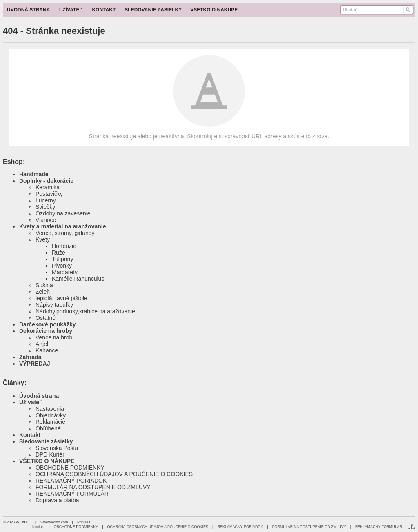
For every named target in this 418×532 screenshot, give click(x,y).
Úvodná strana (39, 396)
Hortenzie (64, 246)
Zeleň (43, 292)
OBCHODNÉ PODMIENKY (70, 468)
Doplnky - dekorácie (46, 181)
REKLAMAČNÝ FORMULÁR (72, 494)
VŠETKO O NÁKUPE (47, 461)
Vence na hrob (54, 337)
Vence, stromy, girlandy (65, 233)
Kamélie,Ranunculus (78, 279)
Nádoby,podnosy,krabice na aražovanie (85, 311)
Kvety (43, 239)
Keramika (48, 187)
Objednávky (51, 415)
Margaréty (65, 272)
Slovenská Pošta (57, 448)
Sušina (44, 285)
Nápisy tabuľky (54, 305)
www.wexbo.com (54, 522)
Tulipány (62, 259)
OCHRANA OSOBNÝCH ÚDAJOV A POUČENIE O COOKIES (114, 474)
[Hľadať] (408, 10)
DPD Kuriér (50, 454)
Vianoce (46, 220)
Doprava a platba (57, 500)
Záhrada (30, 357)
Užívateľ (30, 402)
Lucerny (46, 200)
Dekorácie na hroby (46, 331)
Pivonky (62, 266)
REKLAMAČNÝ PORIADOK (71, 481)
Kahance (47, 350)
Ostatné (46, 318)
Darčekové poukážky (48, 324)
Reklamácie (50, 422)
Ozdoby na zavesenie (63, 213)
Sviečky (45, 207)
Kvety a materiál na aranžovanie (62, 226)
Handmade (34, 174)
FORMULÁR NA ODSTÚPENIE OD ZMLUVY (93, 487)
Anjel (42, 344)
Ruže (59, 253)
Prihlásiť (84, 522)
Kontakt (30, 435)
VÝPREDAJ (34, 364)
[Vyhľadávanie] (377, 10)
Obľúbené (48, 428)
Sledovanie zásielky (46, 441)
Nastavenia (50, 409)
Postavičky (49, 194)
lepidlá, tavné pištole (61, 298)
